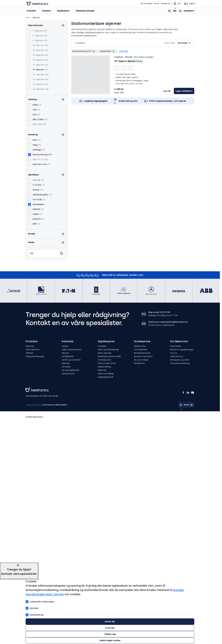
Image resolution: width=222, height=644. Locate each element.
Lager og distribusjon (72, 350)
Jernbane (66, 367)
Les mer (167, 91)
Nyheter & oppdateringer (182, 350)
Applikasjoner (63, 11)
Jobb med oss (176, 356)
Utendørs (102, 346)
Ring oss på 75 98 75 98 (159, 312)
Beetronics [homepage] (37, 4)
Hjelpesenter (140, 346)
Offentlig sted (104, 360)
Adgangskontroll (105, 377)
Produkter (31, 11)
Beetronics (31, 389)
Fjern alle (124, 51)
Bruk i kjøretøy (105, 353)
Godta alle (110, 622)
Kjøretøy (66, 363)
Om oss (157, 4)
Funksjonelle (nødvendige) (40, 601)
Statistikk (32, 608)
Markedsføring (35, 615)
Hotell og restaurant (71, 360)
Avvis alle (110, 628)
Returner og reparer (143, 356)
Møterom (102, 370)
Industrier (46, 11)
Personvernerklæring (180, 363)
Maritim (65, 353)
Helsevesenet (68, 374)
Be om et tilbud (147, 4)
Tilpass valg (110, 634)
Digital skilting (104, 367)
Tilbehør (29, 353)
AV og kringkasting (70, 370)
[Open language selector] (178, 4)
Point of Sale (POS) (107, 363)
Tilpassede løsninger (85, 11)
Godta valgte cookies (110, 640)
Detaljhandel (68, 356)
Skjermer (30, 346)
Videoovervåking (106, 374)
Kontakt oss (165, 4)
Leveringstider (141, 350)
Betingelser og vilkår (180, 360)
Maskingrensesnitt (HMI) (109, 356)
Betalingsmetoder (142, 353)
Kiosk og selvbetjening (108, 350)
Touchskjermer (33, 350)
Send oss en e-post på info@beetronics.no (168, 322)
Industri (65, 346)
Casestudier (176, 346)
